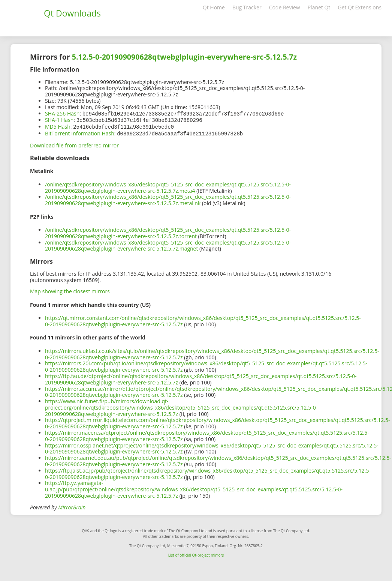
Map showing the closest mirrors (70, 290)
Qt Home (214, 7)
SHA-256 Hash (62, 113)
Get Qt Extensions (360, 7)
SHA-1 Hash (59, 119)
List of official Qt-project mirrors (196, 554)
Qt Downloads (72, 13)
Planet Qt (319, 7)
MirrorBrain (72, 506)
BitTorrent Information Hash (80, 132)
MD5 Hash (58, 126)
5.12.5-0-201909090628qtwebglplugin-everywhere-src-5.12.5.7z (184, 57)
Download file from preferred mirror (74, 144)
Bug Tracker (247, 7)
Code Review (285, 7)
